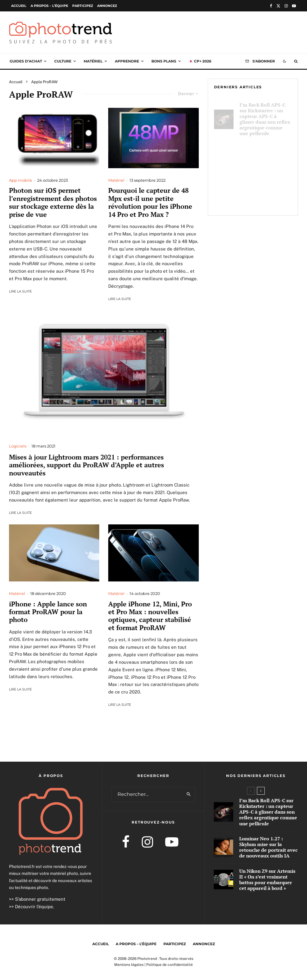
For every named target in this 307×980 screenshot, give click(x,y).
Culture (63, 61)
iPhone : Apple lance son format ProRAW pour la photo (48, 612)
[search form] (147, 794)
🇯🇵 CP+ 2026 (200, 61)
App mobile (21, 180)
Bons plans (164, 61)
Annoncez (107, 6)
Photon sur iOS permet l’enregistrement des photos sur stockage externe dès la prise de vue (53, 202)
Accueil (19, 6)
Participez (83, 6)
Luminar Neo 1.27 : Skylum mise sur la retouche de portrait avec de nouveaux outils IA (263, 157)
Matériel (93, 61)
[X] (278, 6)
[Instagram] (286, 6)
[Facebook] (271, 6)
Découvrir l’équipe (34, 907)
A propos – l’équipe (49, 6)
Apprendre (127, 61)
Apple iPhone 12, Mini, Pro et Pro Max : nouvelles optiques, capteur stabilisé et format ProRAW (150, 616)
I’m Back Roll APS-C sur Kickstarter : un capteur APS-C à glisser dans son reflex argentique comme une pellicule (265, 116)
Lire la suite (20, 291)
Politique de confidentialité (170, 965)
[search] (189, 794)
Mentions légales (129, 965)
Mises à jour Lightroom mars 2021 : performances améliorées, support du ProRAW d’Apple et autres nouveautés (86, 465)
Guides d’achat (26, 61)
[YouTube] (294, 6)
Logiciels (18, 446)
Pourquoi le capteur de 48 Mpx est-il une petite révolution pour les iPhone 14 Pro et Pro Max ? (150, 202)
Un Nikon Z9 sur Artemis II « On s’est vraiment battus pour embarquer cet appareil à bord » (264, 195)
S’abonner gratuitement (40, 899)
